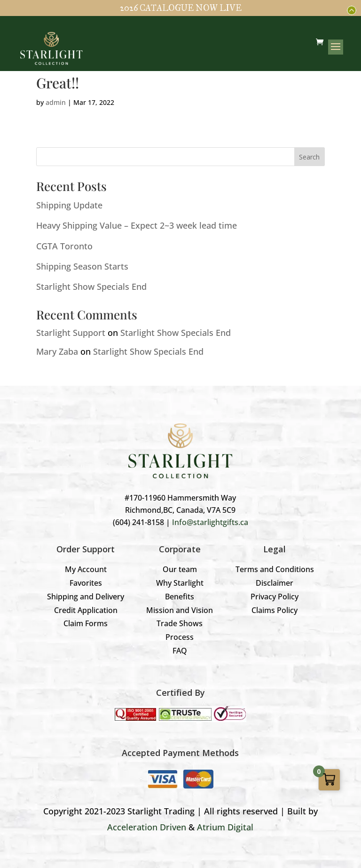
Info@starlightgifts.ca (210, 522)
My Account (86, 569)
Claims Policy (275, 610)
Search (309, 157)
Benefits (180, 597)
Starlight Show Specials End (91, 287)
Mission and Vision (180, 610)
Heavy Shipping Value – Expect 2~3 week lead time (137, 225)
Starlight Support (71, 333)
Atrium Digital (225, 827)
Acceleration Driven (147, 827)
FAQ (180, 651)
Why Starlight (180, 583)
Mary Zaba (57, 351)
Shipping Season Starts (82, 266)
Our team (180, 569)
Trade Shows (180, 623)
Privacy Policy (275, 597)
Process (180, 637)
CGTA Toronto (64, 246)
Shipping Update (69, 205)
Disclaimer (275, 583)
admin (56, 102)
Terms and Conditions (275, 569)
